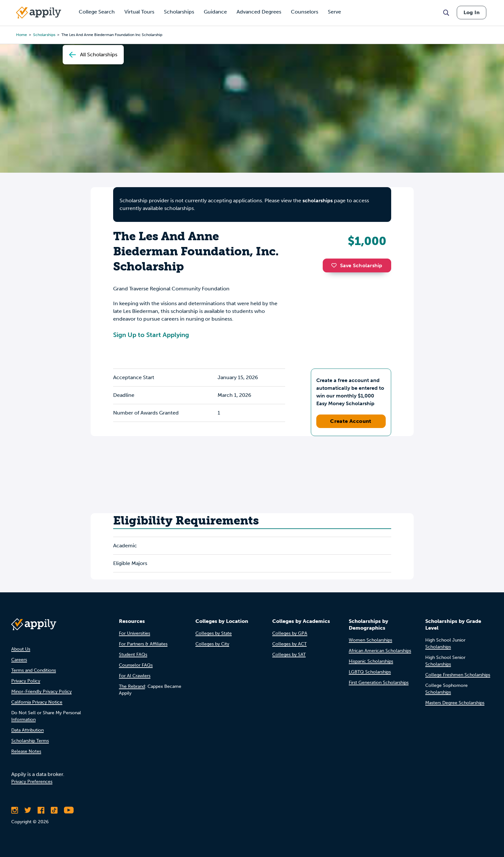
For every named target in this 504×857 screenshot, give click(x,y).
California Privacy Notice (37, 702)
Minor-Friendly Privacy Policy (41, 692)
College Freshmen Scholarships (458, 675)
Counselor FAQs (136, 665)
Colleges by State (214, 633)
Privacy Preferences (32, 782)
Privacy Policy (26, 681)
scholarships (44, 35)
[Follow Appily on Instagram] (15, 810)
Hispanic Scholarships (371, 661)
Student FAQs (133, 655)
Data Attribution (27, 730)
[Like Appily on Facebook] (41, 810)
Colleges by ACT (289, 644)
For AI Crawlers (135, 676)
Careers (19, 660)
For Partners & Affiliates (143, 644)
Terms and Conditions (34, 670)
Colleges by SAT (289, 655)
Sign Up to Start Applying (151, 335)
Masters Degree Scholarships (455, 703)
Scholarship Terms (30, 741)
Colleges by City (212, 644)
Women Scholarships (370, 640)
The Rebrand (132, 686)
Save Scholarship (357, 265)
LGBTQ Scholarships (370, 672)
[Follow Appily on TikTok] (54, 810)
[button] (336, 265)
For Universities (135, 633)
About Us (21, 649)
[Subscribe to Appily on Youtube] (69, 810)
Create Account (351, 421)
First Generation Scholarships (379, 683)
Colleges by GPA (290, 633)
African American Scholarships (380, 651)
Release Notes (26, 751)
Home (22, 35)
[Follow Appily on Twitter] (28, 810)
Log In (472, 12)
